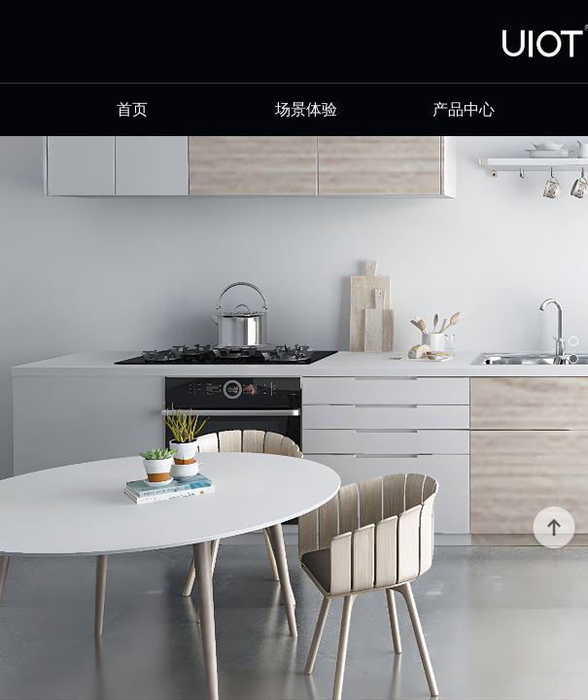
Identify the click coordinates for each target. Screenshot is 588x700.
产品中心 (464, 109)
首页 (148, 109)
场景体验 (306, 109)
